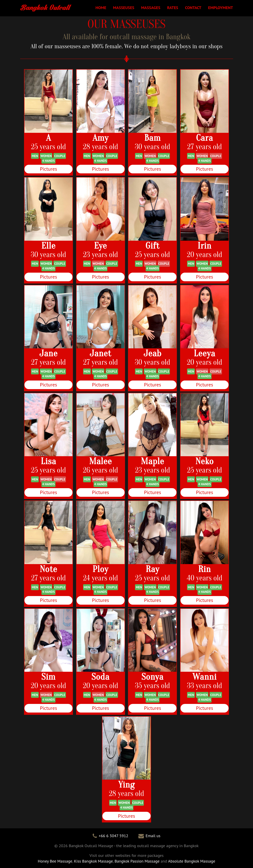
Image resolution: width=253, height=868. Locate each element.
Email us (153, 836)
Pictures (48, 169)
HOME (100, 7)
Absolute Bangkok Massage (192, 861)
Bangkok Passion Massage (137, 861)
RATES (172, 7)
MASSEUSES (123, 7)
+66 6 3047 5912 (113, 836)
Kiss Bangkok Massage (94, 861)
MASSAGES (150, 7)
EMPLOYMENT (220, 7)
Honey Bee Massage (55, 861)
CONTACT (193, 7)
